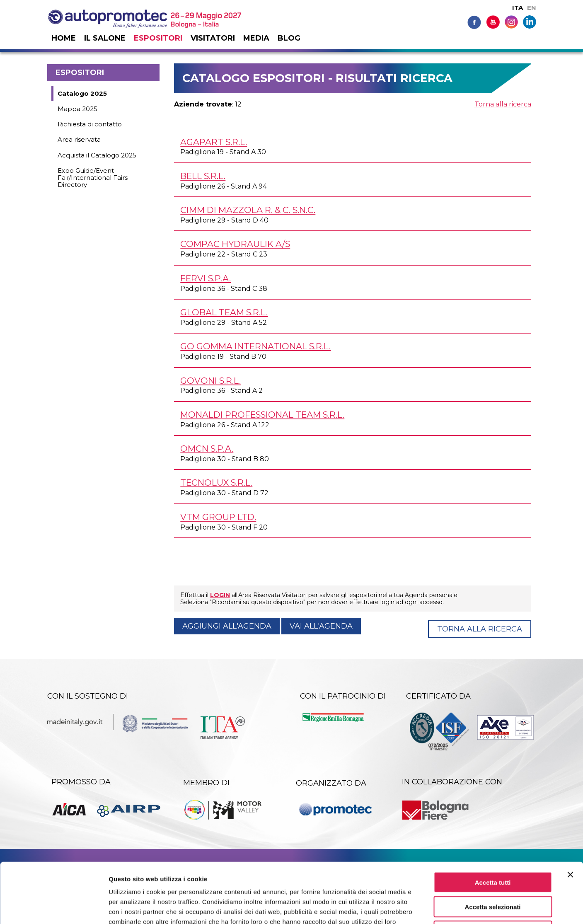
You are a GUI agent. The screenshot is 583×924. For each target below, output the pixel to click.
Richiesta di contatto (90, 124)
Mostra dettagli (436, 908)
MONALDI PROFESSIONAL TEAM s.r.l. (262, 415)
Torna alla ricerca (503, 104)
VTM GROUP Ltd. (218, 517)
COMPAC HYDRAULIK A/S (235, 244)
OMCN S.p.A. (207, 449)
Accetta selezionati (492, 847)
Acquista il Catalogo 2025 (97, 155)
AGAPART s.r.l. (214, 142)
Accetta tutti (493, 822)
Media (256, 38)
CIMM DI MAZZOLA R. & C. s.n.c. (248, 210)
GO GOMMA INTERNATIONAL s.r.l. (255, 346)
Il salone (105, 38)
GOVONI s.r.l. (210, 381)
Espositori (158, 38)
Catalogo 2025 (82, 93)
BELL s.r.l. (203, 176)
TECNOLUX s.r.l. (216, 483)
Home (64, 38)
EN (532, 8)
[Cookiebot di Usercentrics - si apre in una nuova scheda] (54, 908)
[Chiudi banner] (570, 815)
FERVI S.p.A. (206, 278)
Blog (289, 38)
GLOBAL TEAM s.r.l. (224, 312)
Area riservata (79, 139)
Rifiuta (493, 871)
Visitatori (213, 38)
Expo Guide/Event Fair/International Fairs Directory (93, 178)
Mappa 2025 (77, 109)
